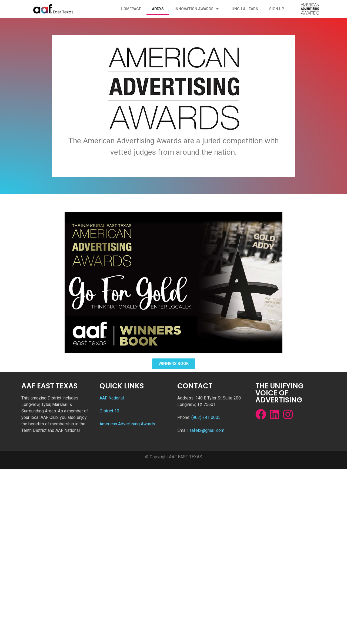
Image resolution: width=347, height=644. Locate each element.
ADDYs (158, 9)
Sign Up (277, 9)
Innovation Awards (197, 9)
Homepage (131, 9)
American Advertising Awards (127, 424)
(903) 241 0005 (206, 417)
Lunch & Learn (244, 9)
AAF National (112, 398)
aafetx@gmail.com (207, 430)
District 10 (109, 411)
